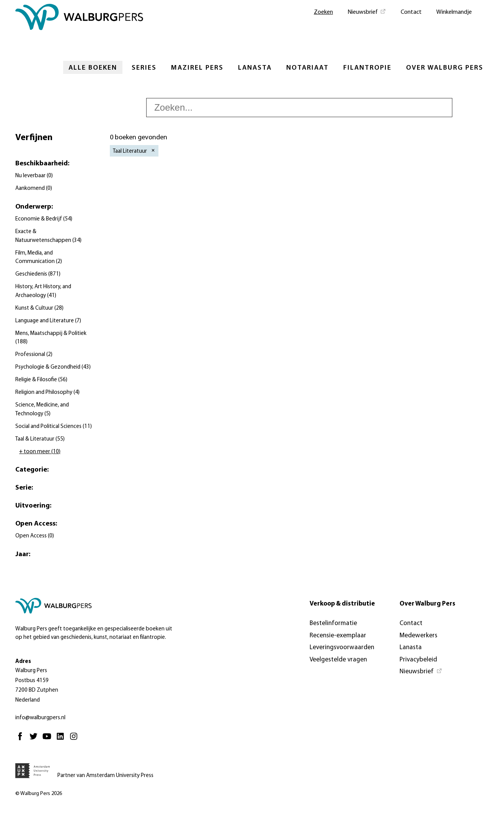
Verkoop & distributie (342, 604)
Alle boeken (93, 68)
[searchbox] (299, 108)
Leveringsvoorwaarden (342, 647)
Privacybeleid (418, 660)
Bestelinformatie (333, 623)
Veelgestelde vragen (338, 660)
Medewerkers (418, 636)
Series (144, 68)
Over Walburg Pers (445, 68)
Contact (411, 12)
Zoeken (323, 12)
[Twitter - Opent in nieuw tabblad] (35, 740)
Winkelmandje (454, 12)
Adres (23, 662)
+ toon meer (40, 452)
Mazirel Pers (197, 68)
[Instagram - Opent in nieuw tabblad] (76, 740)
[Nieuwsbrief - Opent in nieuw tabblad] (367, 11)
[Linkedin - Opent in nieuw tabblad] (62, 740)
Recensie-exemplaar (338, 636)
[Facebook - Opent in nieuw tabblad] (22, 740)
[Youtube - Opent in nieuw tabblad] (49, 740)
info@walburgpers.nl (40, 718)
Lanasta (255, 68)
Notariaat (307, 68)
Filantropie (367, 68)
